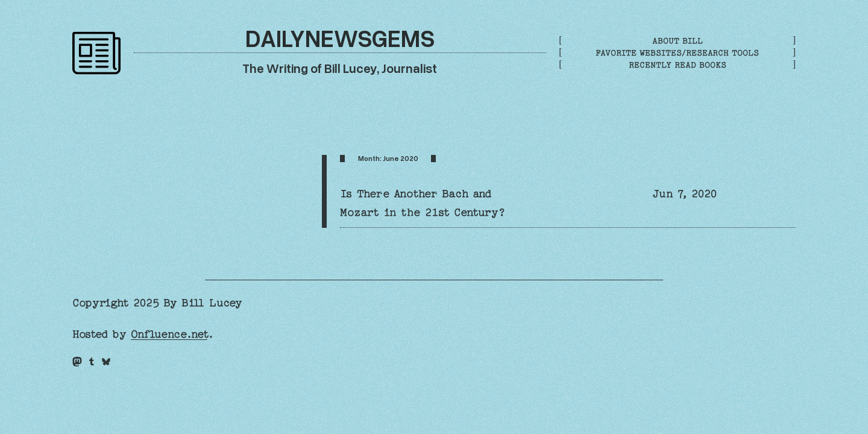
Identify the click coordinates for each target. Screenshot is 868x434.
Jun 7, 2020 (685, 194)
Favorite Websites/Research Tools (677, 53)
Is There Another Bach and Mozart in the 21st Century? (423, 203)
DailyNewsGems (340, 38)
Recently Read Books (678, 65)
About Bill (678, 41)
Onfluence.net (169, 334)
